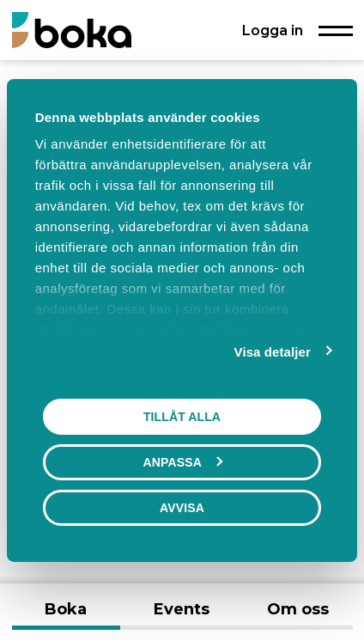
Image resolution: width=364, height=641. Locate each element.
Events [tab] (182, 609)
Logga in (273, 30)
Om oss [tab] (298, 609)
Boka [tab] (66, 609)
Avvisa (182, 508)
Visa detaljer (273, 352)
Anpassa (183, 462)
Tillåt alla (182, 417)
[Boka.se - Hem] (72, 30)
